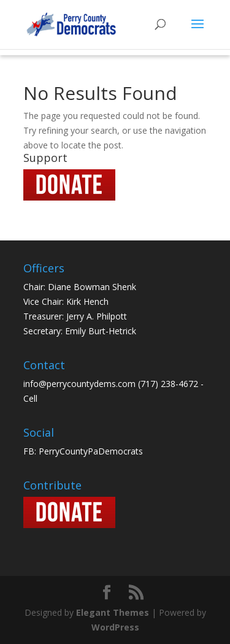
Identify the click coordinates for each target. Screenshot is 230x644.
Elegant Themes (113, 612)
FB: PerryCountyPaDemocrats (83, 451)
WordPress (115, 627)
